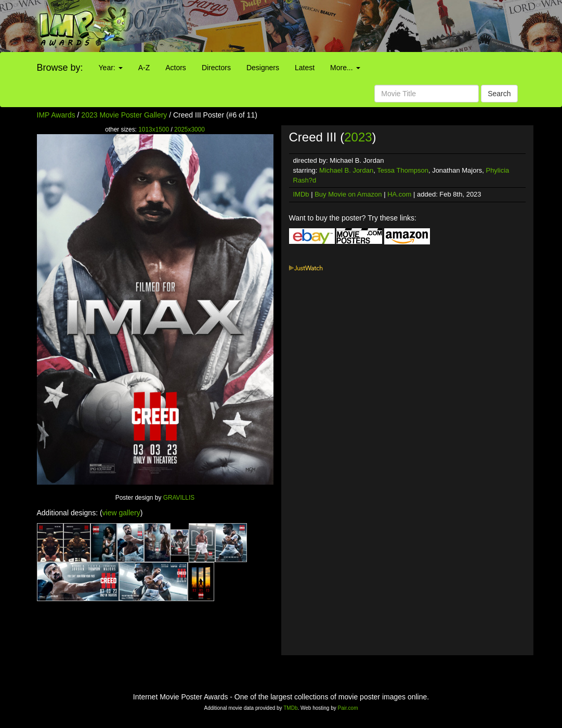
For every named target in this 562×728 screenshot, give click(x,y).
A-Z (144, 68)
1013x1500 (154, 129)
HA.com (399, 194)
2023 (358, 137)
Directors (216, 68)
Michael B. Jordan (346, 170)
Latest (305, 68)
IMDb (301, 194)
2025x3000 (189, 129)
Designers (263, 68)
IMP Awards (56, 115)
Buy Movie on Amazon (348, 194)
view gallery (121, 513)
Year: (111, 68)
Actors (176, 68)
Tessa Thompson (403, 170)
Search (499, 94)
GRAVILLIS (179, 498)
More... (345, 68)
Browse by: (60, 68)
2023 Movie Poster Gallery (124, 115)
